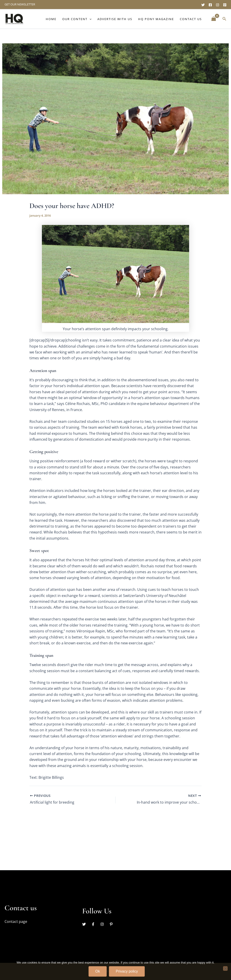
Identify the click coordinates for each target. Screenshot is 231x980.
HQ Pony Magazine (156, 19)
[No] (225, 968)
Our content (77, 19)
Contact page (16, 922)
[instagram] (104, 924)
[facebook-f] (95, 924)
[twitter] (86, 924)
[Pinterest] (225, 5)
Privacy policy (127, 971)
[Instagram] (218, 5)
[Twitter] (203, 5)
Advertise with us (115, 19)
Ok (98, 971)
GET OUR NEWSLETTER (20, 4)
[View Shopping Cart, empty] (214, 19)
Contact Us (191, 19)
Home (51, 19)
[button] (89, 19)
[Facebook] (210, 5)
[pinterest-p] (112, 924)
